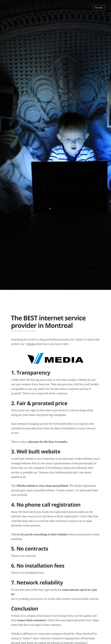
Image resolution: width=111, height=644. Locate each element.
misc (33, 331)
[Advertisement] (55, 304)
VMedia (31, 344)
